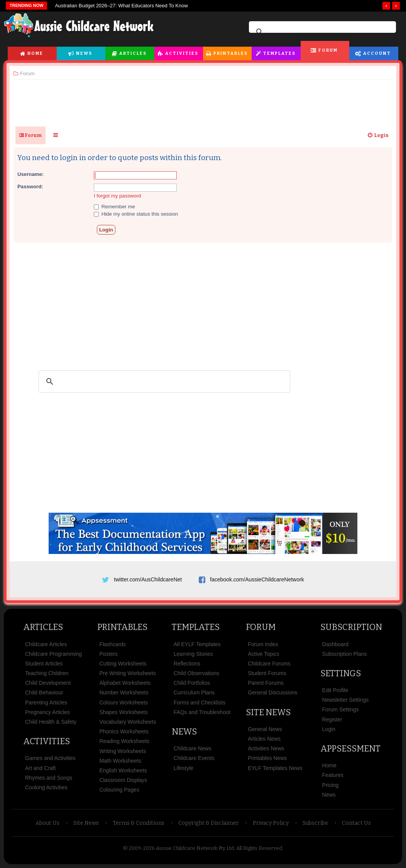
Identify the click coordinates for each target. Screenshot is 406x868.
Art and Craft (40, 768)
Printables (231, 53)
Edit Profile (335, 690)
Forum (328, 50)
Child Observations (196, 673)
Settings (341, 673)
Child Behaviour (44, 692)
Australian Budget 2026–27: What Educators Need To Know (121, 6)
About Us (47, 823)
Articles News (264, 739)
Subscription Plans (345, 654)
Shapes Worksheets (123, 712)
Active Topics (263, 654)
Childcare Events (194, 758)
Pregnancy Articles (47, 712)
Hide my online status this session (136, 214)
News (84, 53)
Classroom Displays (123, 780)
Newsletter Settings (346, 700)
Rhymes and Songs (49, 778)
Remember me (114, 207)
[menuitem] (378, 135)
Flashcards (112, 644)
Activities (182, 53)
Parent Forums (266, 683)
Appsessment (350, 749)
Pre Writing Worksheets (128, 673)
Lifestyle (184, 768)
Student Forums (267, 673)
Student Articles (44, 664)
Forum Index (263, 644)
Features (333, 775)
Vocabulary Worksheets (128, 722)
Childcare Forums (269, 664)
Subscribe (315, 823)
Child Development (48, 683)
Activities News (266, 748)
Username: (30, 174)
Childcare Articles (46, 644)
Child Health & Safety (51, 722)
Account (377, 53)
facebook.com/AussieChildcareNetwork (257, 579)
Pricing (331, 785)
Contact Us (356, 823)
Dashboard (336, 644)
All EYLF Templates (197, 644)
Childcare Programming (53, 654)
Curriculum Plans (194, 692)
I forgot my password (117, 196)
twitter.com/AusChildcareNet (148, 579)
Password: (30, 187)
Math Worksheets (120, 761)
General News (265, 729)
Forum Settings (341, 709)
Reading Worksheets (124, 741)
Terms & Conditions (139, 823)
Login (329, 729)
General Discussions (272, 692)
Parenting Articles (46, 703)
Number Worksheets (124, 692)
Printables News (267, 758)
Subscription (351, 627)
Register (332, 719)
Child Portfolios (192, 683)
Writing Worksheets (123, 751)
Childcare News (193, 748)
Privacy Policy (271, 823)
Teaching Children (47, 673)
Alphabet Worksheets (125, 683)
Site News (268, 712)
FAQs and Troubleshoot (202, 712)
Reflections (187, 664)
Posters (108, 654)
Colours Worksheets (123, 703)
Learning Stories (193, 654)
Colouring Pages (119, 790)
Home (35, 53)
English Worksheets (123, 770)
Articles (133, 53)
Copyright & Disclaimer (209, 823)
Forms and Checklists (200, 703)
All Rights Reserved (259, 848)
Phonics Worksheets (124, 731)
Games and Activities (50, 758)
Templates (279, 53)
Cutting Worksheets (123, 664)
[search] (321, 32)
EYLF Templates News (275, 768)
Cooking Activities (46, 787)
